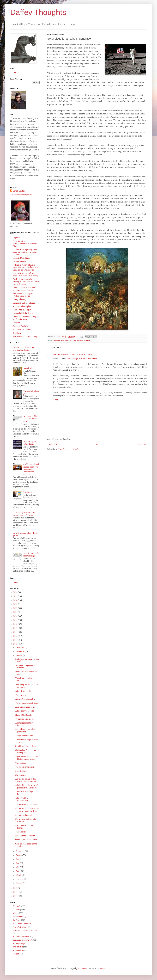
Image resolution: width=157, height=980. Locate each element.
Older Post (142, 444)
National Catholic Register (24, 313)
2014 (16, 640)
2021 (16, 612)
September (20, 851)
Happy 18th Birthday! (24, 715)
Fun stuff (16, 906)
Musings (87, 340)
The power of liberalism (25, 695)
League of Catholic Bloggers (25, 303)
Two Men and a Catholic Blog (25, 336)
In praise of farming (23, 815)
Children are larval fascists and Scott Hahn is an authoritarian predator (31, 469)
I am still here (21, 771)
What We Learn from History (25, 931)
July (18, 859)
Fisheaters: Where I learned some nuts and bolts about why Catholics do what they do (25, 267)
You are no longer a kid (25, 719)
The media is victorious (25, 767)
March (19, 875)
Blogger (103, 968)
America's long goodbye (25, 699)
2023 (16, 604)
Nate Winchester (61, 355)
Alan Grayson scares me (25, 707)
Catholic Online (19, 261)
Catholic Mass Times (21, 258)
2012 (16, 888)
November (20, 651)
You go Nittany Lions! (25, 736)
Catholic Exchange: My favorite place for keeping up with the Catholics (26, 252)
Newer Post (53, 444)
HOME (16, 73)
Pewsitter (17, 323)
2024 (16, 600)
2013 (16, 644)
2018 (16, 624)
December (20, 647)
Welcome (17, 954)
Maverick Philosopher (22, 306)
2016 (16, 632)
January (19, 883)
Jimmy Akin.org (19, 299)
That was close (21, 832)
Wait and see (20, 763)
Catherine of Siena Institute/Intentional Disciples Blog (25, 244)
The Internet (18, 947)
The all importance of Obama (27, 703)
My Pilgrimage (19, 943)
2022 (16, 608)
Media (15, 913)
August (19, 855)
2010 (16, 896)
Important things (20, 917)
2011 (16, 892)
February (20, 879)
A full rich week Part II (25, 691)
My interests (18, 950)
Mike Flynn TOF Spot (22, 310)
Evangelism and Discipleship (72, 340)
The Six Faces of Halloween (27, 805)
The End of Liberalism (22, 924)
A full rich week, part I (25, 711)
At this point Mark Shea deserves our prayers (31, 419)
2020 (16, 616)
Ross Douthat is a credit (25, 836)
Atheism (57, 340)
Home (97, 444)
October (19, 655)
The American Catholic (22, 330)
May (18, 867)
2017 (16, 628)
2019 (16, 620)
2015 (16, 636)
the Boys (16, 920)
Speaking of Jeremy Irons (26, 746)
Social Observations (21, 936)
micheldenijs (83, 968)
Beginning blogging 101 (23, 940)
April (18, 871)
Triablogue (17, 333)
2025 (16, 596)
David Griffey (19, 191)
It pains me (28, 492)
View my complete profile (21, 195)
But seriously (21, 775)
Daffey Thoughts (38, 12)
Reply (56, 399)
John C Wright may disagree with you (82, 359)
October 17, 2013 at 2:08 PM (80, 355)
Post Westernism (20, 927)
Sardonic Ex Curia (20, 326)
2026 (16, 592)
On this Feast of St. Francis (26, 840)
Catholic (16, 910)
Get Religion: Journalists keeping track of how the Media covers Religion (26, 282)
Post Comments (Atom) (68, 449)
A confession (29, 368)
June (18, 863)
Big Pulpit (17, 238)
